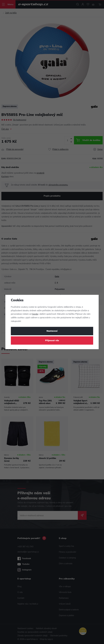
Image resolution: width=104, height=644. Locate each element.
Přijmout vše (52, 341)
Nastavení (52, 331)
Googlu (35, 314)
